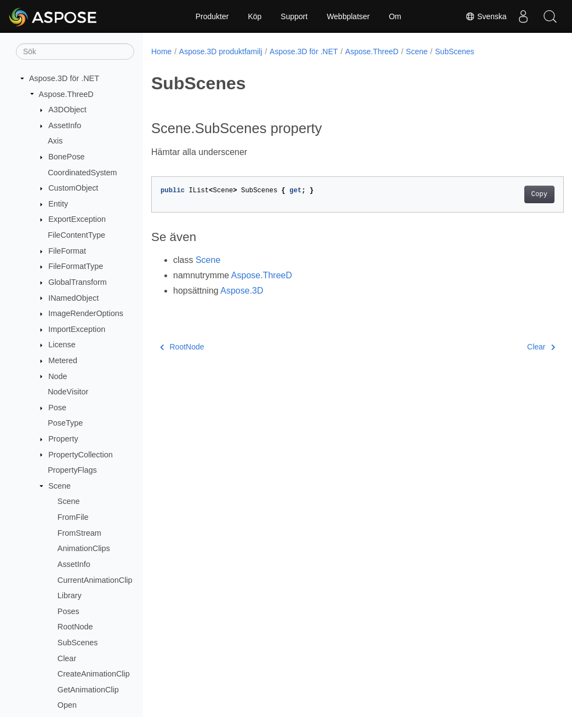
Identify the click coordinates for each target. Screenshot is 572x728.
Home (161, 51)
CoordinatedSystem (82, 173)
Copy (510, 194)
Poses (68, 611)
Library (70, 595)
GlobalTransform (78, 282)
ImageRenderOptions (86, 313)
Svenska (485, 16)
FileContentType (76, 235)
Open (67, 705)
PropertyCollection (81, 455)
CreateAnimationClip (94, 674)
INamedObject (73, 298)
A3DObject (67, 110)
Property (63, 439)
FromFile (73, 517)
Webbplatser (348, 16)
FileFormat (67, 251)
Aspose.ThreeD (66, 94)
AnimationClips (84, 548)
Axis (55, 141)
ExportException (77, 219)
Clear (67, 658)
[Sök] (75, 51)
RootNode (75, 627)
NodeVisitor (68, 392)
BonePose (66, 157)
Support (294, 16)
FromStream (79, 533)
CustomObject (73, 188)
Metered (63, 360)
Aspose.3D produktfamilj (221, 51)
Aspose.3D (242, 291)
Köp (254, 16)
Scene (59, 486)
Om (395, 16)
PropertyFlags (72, 470)
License (62, 345)
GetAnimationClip (88, 690)
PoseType (65, 423)
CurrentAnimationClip (95, 580)
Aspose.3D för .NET (64, 78)
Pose (57, 408)
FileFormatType (76, 266)
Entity (58, 204)
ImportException (77, 329)
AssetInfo (65, 125)
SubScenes (78, 643)
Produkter (212, 16)
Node (58, 376)
